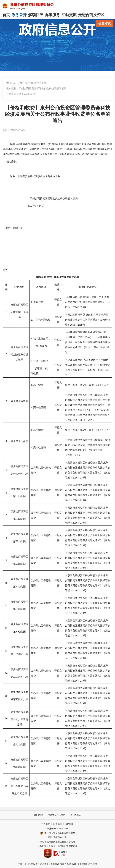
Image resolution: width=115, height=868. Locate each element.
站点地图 (58, 824)
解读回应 (36, 15)
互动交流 (69, 15)
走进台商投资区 (91, 15)
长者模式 (104, 24)
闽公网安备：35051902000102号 (58, 833)
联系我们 (46, 824)
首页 (6, 15)
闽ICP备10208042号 (58, 837)
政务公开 (19, 15)
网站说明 (69, 824)
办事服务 (52, 15)
